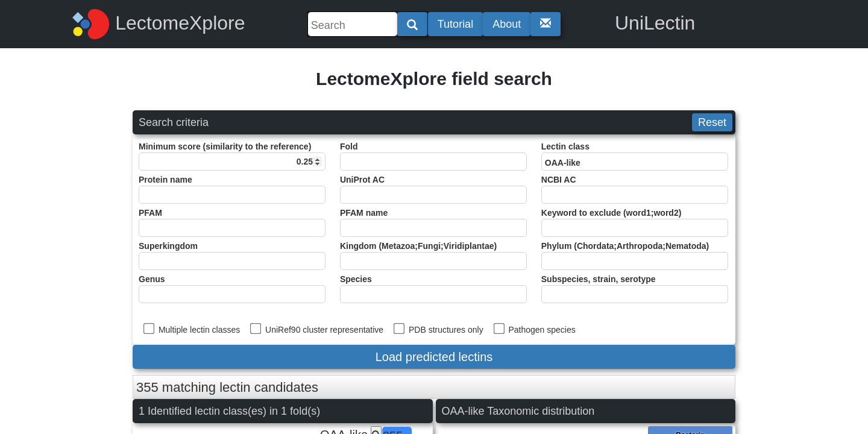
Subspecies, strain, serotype (635, 289)
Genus (232, 289)
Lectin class (635, 156)
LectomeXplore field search (434, 79)
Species (433, 289)
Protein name (232, 189)
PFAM (232, 222)
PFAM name (433, 222)
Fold (433, 156)
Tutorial (455, 24)
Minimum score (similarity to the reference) (232, 156)
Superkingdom (232, 256)
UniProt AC (433, 189)
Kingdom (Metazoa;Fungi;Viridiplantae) (433, 256)
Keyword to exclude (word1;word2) (635, 222)
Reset (712, 122)
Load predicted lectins (434, 357)
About (507, 24)
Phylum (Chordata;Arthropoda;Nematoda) (635, 256)
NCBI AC (635, 189)
